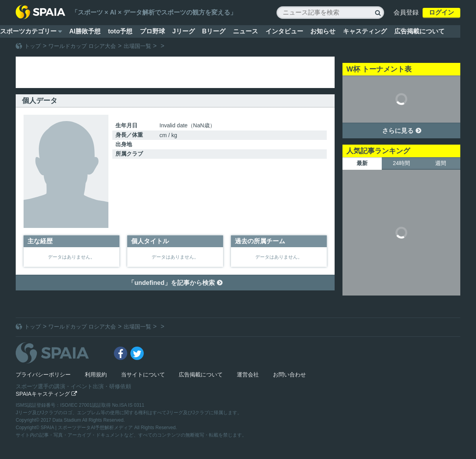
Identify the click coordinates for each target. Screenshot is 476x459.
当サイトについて (143, 375)
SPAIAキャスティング (46, 394)
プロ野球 (152, 31)
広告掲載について (419, 31)
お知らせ (323, 31)
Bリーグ (214, 31)
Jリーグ (184, 31)
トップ (33, 46)
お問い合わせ (289, 375)
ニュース (245, 31)
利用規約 (96, 375)
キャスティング (365, 31)
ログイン (441, 12)
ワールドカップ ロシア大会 (82, 46)
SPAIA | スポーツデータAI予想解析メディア (88, 428)
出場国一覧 (137, 46)
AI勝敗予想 (85, 31)
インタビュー (284, 31)
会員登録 (406, 12)
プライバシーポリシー (43, 375)
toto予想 (120, 31)
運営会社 (248, 375)
